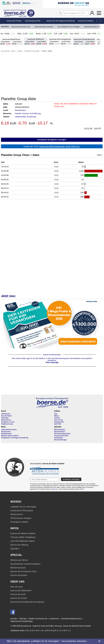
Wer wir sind (16, 587)
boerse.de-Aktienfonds (11, 39)
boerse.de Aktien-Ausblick (23, 533)
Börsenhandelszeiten (62, 434)
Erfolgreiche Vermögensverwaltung (15, 438)
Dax (2, 34)
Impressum (54, 619)
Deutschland (20, 110)
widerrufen (54, 489)
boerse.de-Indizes (86, 21)
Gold (89, 34)
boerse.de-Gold (18, 594)
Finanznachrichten (61, 436)
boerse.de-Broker (19, 575)
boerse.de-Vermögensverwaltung (61, 21)
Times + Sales (47, 51)
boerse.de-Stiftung (19, 545)
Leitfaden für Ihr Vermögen (23, 507)
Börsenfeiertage (60, 440)
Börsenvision (17, 514)
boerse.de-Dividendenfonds (84, 39)
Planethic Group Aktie (32, 51)
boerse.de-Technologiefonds (60, 39)
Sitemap (23, 619)
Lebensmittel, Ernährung (25, 117)
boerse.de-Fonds (14, 21)
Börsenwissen (60, 432)
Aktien (20, 51)
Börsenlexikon (60, 430)
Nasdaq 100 (59, 422)
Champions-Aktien (19, 522)
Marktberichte (6, 434)
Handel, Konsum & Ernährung (28, 113)
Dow (72, 34)
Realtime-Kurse (7, 424)
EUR (56, 34)
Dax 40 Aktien (6, 416)
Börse (13, 51)
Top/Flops (5, 418)
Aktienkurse (6, 414)
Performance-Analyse (21, 518)
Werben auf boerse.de (38, 619)
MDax (20, 34)
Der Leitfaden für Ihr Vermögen (69, 26)
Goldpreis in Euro (8, 422)
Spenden (15, 548)
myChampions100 (32, 21)
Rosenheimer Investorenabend (25, 564)
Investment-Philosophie (22, 510)
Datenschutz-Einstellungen (22, 621)
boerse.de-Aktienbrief (21, 590)
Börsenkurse (6, 420)
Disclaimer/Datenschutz (71, 619)
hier (83, 489)
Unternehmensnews (9, 430)
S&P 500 (58, 424)
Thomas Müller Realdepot (23, 537)
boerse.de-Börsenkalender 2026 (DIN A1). (60, 146)
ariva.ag (58, 626)
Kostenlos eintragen (71, 479)
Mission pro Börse (19, 560)
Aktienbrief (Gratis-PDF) (93, 26)
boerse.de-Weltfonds (36, 39)
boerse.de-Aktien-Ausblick (44, 26)
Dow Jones (58, 420)
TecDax (38, 34)
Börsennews (6, 432)
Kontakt (14, 619)
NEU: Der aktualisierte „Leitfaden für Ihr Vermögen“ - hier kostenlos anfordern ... (48, 641)
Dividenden (59, 438)
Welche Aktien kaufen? (10, 436)
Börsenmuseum (18, 568)
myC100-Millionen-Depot (22, 541)
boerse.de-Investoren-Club (21, 26)
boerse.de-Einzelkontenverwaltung (27, 602)
